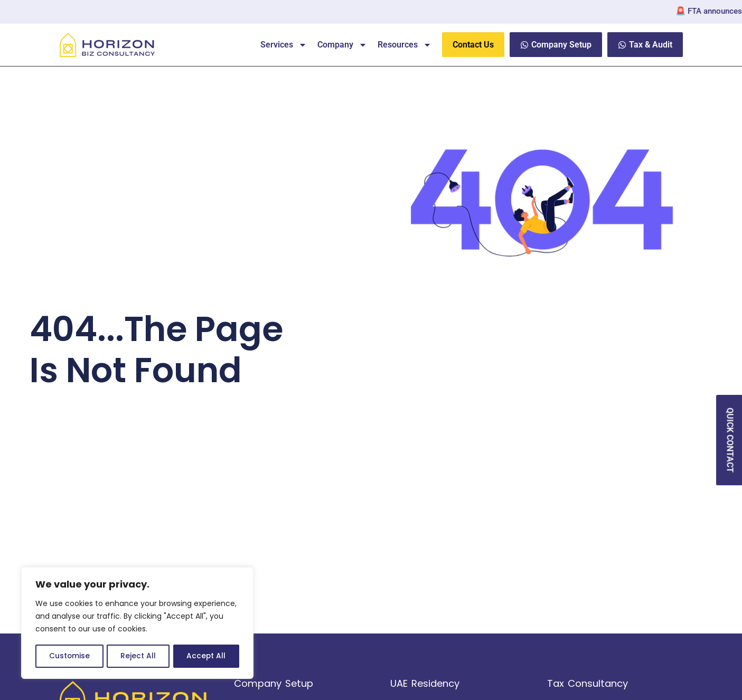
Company (342, 45)
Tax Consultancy (588, 683)
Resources (405, 45)
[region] (137, 623)
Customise (69, 656)
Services (284, 45)
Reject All (138, 656)
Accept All (206, 656)
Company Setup (274, 683)
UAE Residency (425, 683)
